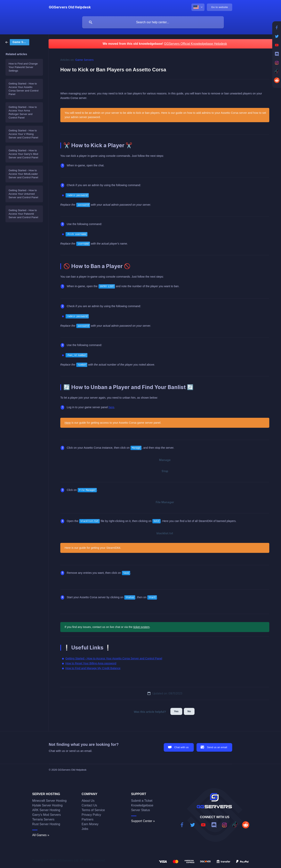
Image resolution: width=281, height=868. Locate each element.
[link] (17, 42)
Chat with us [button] (181, 747)
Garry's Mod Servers (46, 815)
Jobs (85, 829)
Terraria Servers (43, 819)
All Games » (41, 835)
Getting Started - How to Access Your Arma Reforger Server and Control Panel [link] (23, 112)
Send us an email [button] (217, 747)
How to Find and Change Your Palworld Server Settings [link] (23, 67)
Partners (87, 819)
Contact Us (89, 805)
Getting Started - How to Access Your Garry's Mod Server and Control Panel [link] (23, 154)
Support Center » (143, 821)
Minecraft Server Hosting (49, 801)
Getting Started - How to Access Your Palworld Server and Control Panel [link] (23, 214)
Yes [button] (176, 711)
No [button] (189, 711)
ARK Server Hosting (46, 810)
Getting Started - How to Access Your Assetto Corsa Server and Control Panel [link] (24, 89)
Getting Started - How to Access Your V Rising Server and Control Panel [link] (23, 134)
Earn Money (90, 824)
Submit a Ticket (142, 801)
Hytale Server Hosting (47, 805)
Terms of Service (93, 810)
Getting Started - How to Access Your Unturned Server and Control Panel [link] (23, 194)
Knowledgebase (142, 805)
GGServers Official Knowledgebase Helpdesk (195, 44)
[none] (70, 7)
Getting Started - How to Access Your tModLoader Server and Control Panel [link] (23, 174)
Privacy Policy (91, 815)
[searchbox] (153, 22)
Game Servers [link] (84, 60)
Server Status (141, 810)
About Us (88, 801)
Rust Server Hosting (46, 824)
